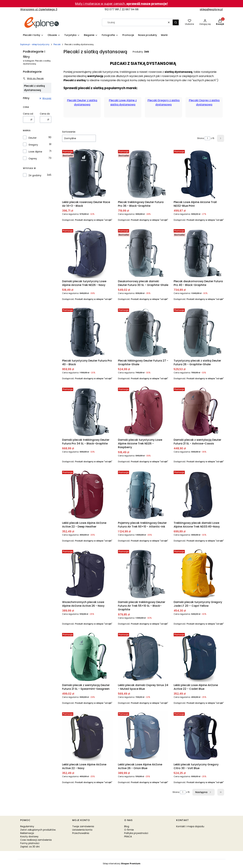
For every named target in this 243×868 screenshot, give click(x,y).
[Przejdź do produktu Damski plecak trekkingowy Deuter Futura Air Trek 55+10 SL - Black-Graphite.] (143, 574)
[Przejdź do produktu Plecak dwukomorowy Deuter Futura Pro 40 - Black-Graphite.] (199, 253)
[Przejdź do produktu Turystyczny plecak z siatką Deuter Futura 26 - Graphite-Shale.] (199, 332)
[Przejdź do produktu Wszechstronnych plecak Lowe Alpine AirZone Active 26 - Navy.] (87, 574)
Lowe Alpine (35, 152)
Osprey (33, 159)
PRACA (128, 836)
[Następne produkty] (204, 792)
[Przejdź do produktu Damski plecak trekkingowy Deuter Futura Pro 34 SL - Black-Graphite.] (87, 412)
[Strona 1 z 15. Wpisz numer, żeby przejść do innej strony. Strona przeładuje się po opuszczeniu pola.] (207, 138)
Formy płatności (30, 843)
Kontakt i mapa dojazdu (190, 826)
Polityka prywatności (136, 833)
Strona (201, 138)
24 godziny (35, 175)
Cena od (28, 114)
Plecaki (57, 44)
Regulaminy (27, 826)
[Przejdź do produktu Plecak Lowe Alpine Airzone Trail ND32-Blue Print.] (199, 174)
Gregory (33, 145)
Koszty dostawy (29, 836)
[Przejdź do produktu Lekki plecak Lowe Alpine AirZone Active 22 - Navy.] (87, 736)
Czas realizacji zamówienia (36, 840)
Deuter (33, 138)
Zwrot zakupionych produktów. (38, 830)
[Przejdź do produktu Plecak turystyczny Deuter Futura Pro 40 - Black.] (87, 332)
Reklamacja (27, 833)
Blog (127, 826)
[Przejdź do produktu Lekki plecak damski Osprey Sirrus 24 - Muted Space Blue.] (143, 657)
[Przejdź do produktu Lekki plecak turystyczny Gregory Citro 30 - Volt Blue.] (199, 736)
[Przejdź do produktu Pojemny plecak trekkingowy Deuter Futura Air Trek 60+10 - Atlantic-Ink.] (143, 495)
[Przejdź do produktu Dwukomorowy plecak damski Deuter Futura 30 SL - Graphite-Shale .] (143, 253)
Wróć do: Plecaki (33, 78)
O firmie (129, 830)
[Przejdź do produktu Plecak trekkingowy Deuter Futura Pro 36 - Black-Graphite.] (143, 174)
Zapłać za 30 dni (30, 847)
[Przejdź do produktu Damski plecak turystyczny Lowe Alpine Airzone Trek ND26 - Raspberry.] (143, 412)
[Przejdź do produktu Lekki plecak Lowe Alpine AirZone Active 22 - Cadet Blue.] (199, 657)
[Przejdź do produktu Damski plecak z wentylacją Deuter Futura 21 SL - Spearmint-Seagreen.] (87, 657)
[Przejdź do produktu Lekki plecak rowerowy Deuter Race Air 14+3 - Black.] (87, 174)
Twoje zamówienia (83, 826)
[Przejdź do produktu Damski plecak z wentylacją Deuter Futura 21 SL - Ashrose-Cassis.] (199, 412)
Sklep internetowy (122, 864)
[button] (176, 22)
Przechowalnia (81, 833)
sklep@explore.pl (211, 9)
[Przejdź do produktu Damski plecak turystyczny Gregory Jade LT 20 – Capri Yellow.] (199, 574)
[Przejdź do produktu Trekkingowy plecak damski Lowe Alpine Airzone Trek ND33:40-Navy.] (199, 495)
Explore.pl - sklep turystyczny (35, 44)
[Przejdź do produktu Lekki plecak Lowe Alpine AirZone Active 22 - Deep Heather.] (87, 495)
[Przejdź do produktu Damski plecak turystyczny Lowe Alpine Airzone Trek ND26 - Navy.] (87, 253)
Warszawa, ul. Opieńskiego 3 (39, 9)
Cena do (45, 114)
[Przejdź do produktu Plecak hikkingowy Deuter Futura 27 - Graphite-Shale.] (143, 332)
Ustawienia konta (82, 830)
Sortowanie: (69, 132)
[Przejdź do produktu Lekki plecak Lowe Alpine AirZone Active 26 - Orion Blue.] (143, 736)
